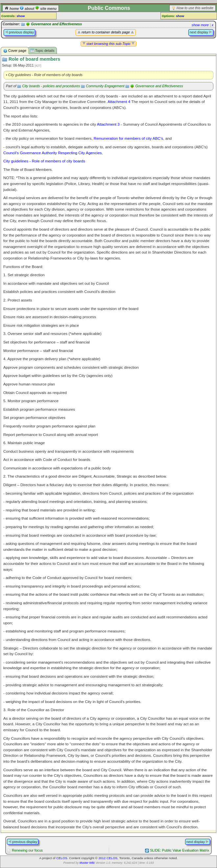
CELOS (62, 858)
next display (201, 32)
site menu (46, 9)
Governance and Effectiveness (56, 24)
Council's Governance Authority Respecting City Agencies (52, 153)
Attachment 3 (108, 124)
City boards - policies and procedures (51, 86)
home (12, 9)
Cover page (15, 51)
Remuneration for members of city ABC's (128, 138)
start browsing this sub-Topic (109, 44)
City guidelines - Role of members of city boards (44, 161)
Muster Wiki (87, 863)
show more (200, 25)
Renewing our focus (27, 850)
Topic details (42, 51)
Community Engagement (105, 86)
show (21, 16)
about (27, 9)
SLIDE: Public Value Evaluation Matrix (180, 850)
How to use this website (195, 8)
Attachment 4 (119, 102)
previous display (19, 32)
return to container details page (106, 32)
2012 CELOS (108, 858)
